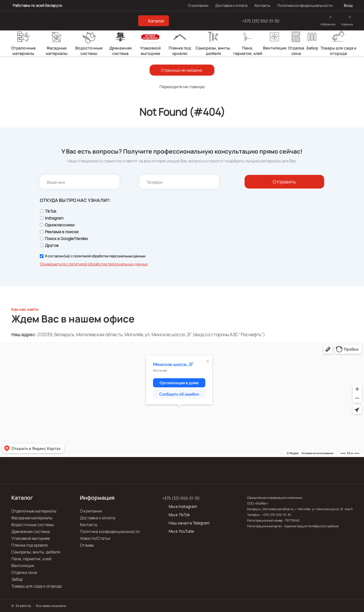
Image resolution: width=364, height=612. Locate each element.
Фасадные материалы (32, 518)
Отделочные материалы (34, 511)
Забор (17, 579)
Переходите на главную (182, 87)
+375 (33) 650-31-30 (261, 21)
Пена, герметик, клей (31, 559)
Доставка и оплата (231, 5)
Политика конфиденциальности (305, 5)
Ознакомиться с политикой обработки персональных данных (94, 264)
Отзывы (87, 545)
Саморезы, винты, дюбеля (36, 552)
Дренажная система (31, 531)
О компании (198, 5)
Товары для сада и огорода (37, 586)
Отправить (284, 182)
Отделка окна (24, 572)
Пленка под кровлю (30, 545)
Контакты (262, 5)
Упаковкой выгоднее (31, 538)
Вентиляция (23, 566)
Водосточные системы (33, 525)
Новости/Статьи (95, 538)
